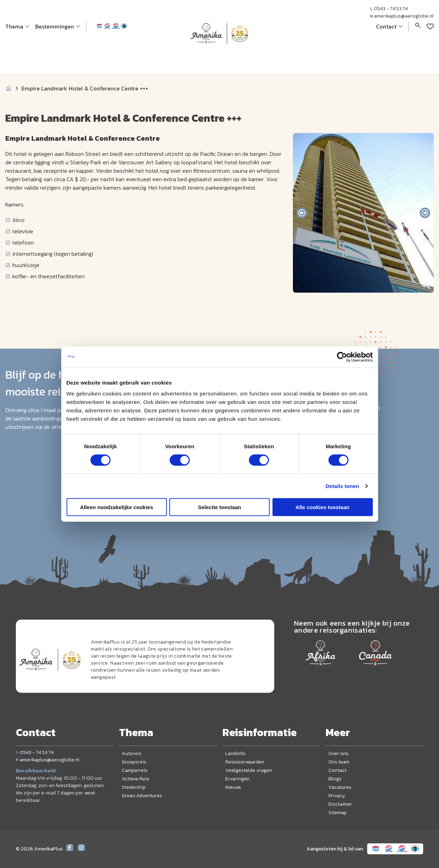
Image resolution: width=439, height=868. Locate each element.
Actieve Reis (136, 779)
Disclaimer (340, 804)
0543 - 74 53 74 (389, 9)
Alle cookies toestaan (322, 507)
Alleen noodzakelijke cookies (117, 507)
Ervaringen (237, 779)
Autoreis (132, 753)
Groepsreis (134, 762)
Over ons (338, 753)
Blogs (335, 779)
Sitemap (338, 813)
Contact (337, 770)
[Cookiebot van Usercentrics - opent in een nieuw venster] (342, 357)
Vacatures (340, 787)
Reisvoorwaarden (245, 762)
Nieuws (233, 787)
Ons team (339, 762)
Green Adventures (142, 796)
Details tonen (342, 486)
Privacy (337, 796)
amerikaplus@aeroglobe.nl (402, 16)
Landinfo (235, 753)
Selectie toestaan (219, 507)
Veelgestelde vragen (249, 770)
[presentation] (302, 213)
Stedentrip (134, 787)
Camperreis (135, 770)
